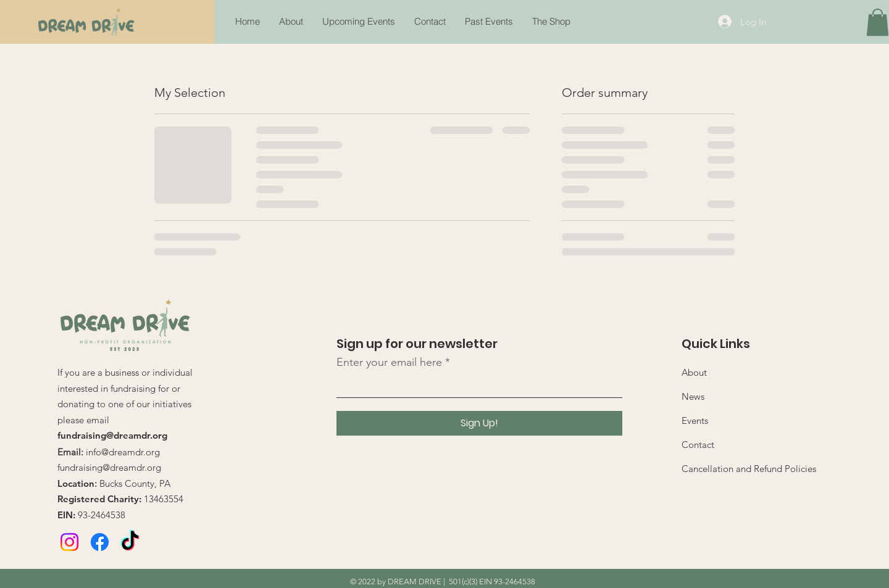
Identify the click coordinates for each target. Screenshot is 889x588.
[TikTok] (130, 542)
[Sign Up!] (479, 423)
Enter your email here (389, 362)
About (694, 372)
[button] (489, 22)
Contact (698, 445)
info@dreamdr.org (123, 452)
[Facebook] (100, 542)
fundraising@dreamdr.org (112, 435)
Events (695, 420)
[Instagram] (69, 542)
